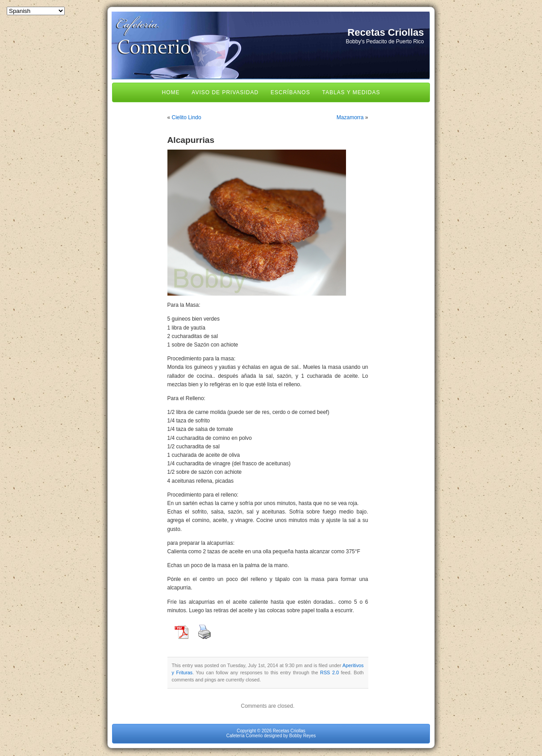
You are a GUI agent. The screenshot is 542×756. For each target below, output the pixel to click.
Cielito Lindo (187, 117)
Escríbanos (290, 92)
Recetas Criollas (386, 32)
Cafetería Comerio (245, 736)
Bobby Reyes (302, 736)
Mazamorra (350, 117)
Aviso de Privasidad (225, 92)
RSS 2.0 (329, 672)
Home (171, 92)
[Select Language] (36, 11)
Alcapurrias (191, 140)
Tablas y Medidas (351, 92)
